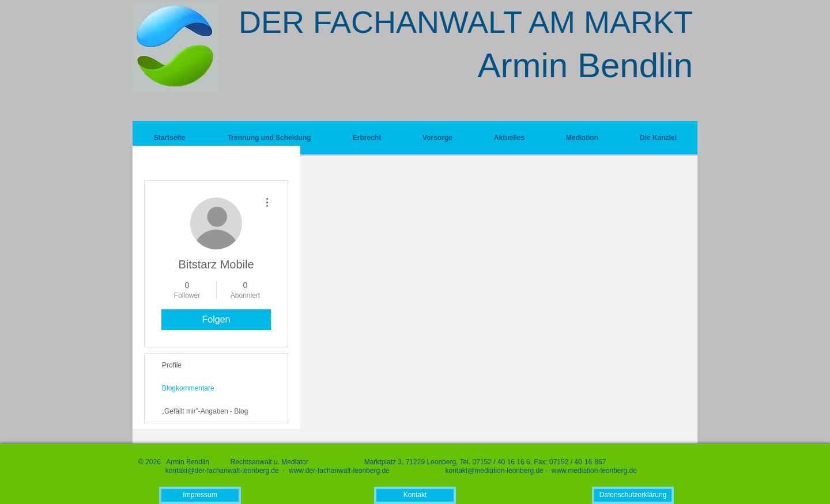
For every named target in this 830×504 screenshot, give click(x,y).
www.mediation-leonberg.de (594, 471)
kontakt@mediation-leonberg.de (494, 471)
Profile (172, 365)
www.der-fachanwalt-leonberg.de (339, 471)
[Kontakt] (415, 495)
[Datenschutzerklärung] (633, 495)
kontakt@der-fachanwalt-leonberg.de (222, 471)
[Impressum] (200, 495)
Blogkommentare (188, 388)
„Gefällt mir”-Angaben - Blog (205, 411)
